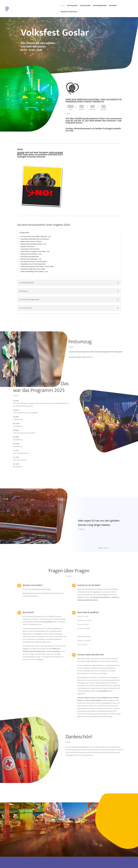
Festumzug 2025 (72, 6)
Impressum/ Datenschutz (69, 12)
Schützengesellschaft (100, 6)
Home (63, 6)
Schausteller (113, 6)
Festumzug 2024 (85, 6)
